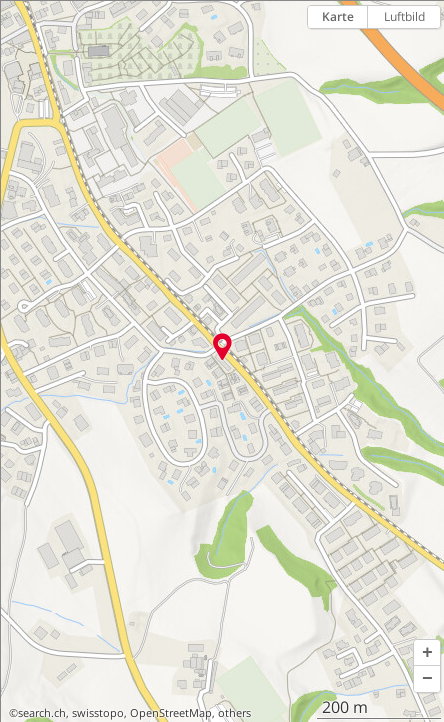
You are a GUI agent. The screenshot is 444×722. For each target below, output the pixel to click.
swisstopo (98, 713)
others (234, 713)
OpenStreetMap (171, 713)
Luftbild (404, 16)
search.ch (42, 713)
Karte (338, 16)
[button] (427, 653)
